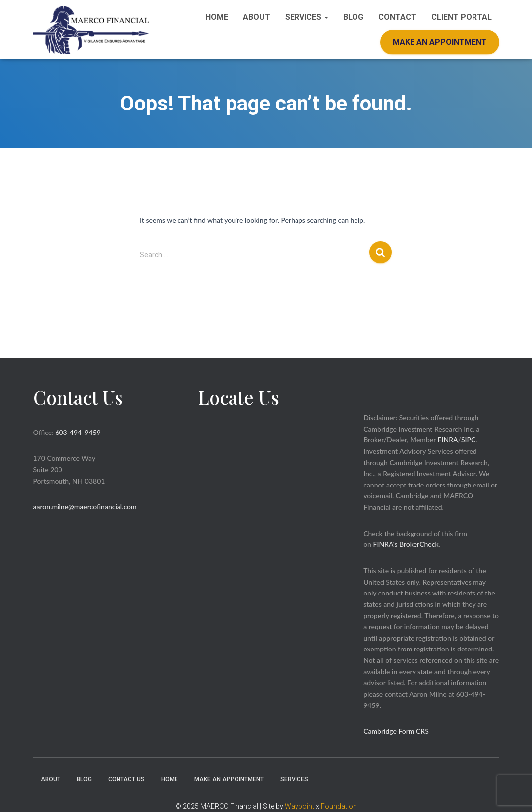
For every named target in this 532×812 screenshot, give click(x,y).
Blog (353, 17)
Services (307, 17)
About (257, 17)
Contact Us (126, 779)
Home (217, 17)
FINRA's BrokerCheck (406, 544)
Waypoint (299, 806)
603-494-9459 (78, 432)
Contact (397, 17)
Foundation (339, 806)
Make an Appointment (440, 42)
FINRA (448, 440)
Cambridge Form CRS (396, 731)
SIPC (468, 440)
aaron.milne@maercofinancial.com (85, 507)
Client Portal (462, 17)
